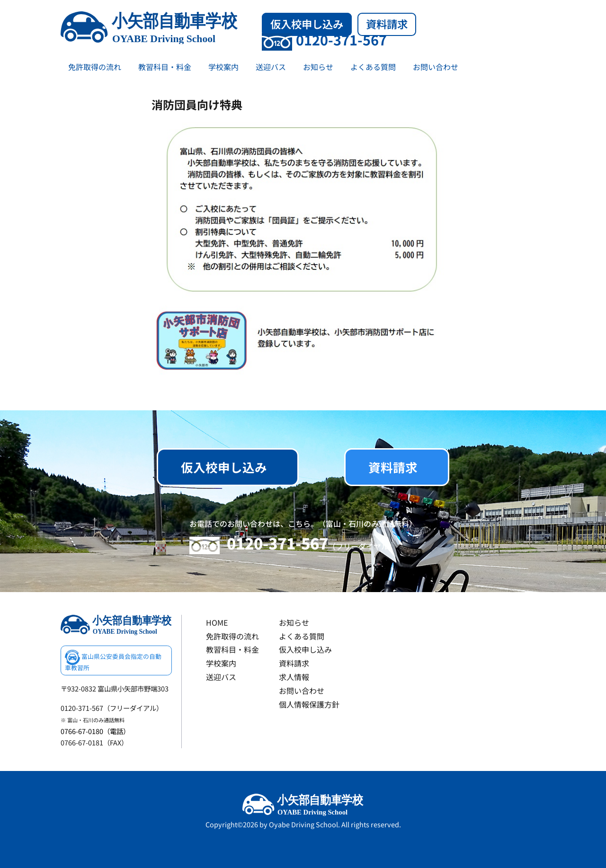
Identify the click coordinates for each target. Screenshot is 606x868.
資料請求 (387, 24)
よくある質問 (373, 67)
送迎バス (271, 67)
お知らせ (318, 67)
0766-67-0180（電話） (95, 731)
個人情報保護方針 (309, 704)
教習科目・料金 (165, 67)
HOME (217, 622)
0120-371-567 (324, 40)
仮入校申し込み (307, 24)
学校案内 (223, 67)
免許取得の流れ (95, 67)
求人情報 (294, 677)
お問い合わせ (436, 67)
